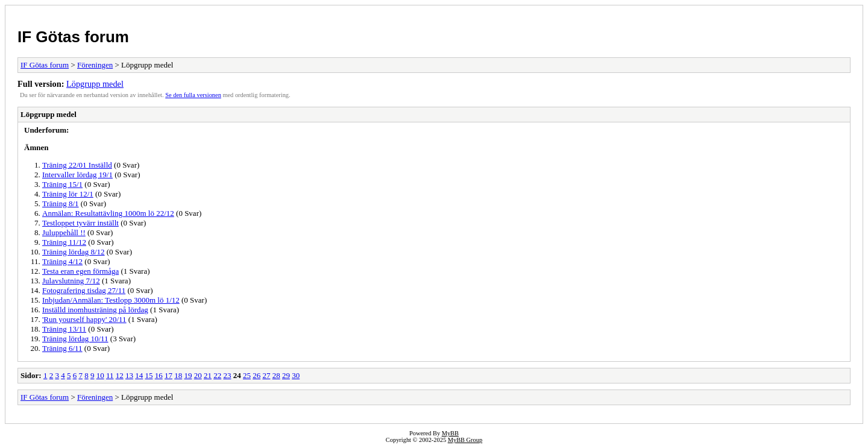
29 (286, 375)
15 (149, 375)
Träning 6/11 (62, 348)
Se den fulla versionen (193, 95)
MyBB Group (465, 440)
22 (217, 375)
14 (139, 375)
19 (188, 375)
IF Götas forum (73, 37)
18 (178, 375)
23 (227, 375)
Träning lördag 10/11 (75, 339)
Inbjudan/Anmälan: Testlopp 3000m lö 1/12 (111, 300)
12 (120, 375)
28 (276, 375)
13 (129, 375)
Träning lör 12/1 (68, 194)
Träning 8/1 (61, 203)
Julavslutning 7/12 (71, 281)
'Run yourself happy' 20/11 (84, 319)
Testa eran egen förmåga (80, 271)
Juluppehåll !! (64, 232)
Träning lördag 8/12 (74, 252)
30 (296, 375)
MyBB (450, 433)
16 (159, 375)
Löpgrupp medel (95, 84)
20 (198, 375)
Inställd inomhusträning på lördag (95, 310)
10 (100, 375)
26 (256, 375)
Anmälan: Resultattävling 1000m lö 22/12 (108, 213)
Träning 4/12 (62, 261)
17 (168, 375)
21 (208, 375)
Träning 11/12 (64, 242)
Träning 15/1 (62, 184)
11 (110, 375)
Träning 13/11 (64, 329)
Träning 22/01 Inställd (77, 165)
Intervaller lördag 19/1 (77, 175)
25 (247, 375)
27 (266, 375)
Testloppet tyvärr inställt (80, 223)
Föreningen (95, 65)
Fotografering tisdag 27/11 (84, 290)
